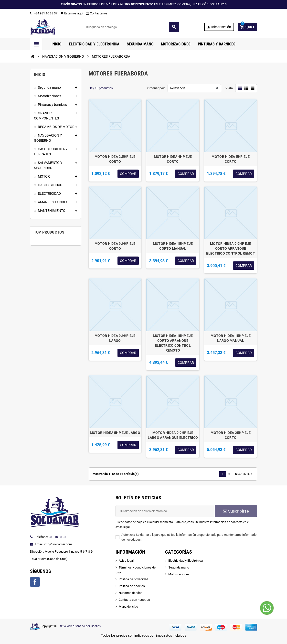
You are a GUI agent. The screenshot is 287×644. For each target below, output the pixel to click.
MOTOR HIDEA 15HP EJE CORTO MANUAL (173, 246)
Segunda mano (179, 567)
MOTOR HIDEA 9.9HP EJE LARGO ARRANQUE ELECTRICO (173, 435)
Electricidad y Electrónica (186, 561)
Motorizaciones (179, 574)
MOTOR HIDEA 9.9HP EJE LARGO (115, 338)
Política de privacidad (133, 579)
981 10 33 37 (57, 537)
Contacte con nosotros (134, 600)
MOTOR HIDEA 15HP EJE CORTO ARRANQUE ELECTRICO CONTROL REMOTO (173, 343)
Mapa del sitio (128, 606)
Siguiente (244, 474)
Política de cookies (132, 586)
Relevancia (178, 88)
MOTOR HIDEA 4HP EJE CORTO (173, 159)
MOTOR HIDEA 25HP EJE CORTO (231, 435)
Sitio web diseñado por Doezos (80, 626)
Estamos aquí (72, 13)
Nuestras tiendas (131, 593)
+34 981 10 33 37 (44, 13)
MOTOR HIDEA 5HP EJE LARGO (115, 433)
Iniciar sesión (219, 27)
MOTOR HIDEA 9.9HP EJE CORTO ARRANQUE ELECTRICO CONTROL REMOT (230, 248)
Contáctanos (97, 13)
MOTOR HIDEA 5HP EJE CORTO (230, 159)
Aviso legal (126, 561)
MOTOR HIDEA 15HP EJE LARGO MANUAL (231, 338)
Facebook (35, 582)
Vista (229, 88)
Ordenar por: (156, 88)
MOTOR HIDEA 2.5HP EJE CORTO (115, 159)
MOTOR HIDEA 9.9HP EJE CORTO (115, 246)
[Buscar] (130, 27)
